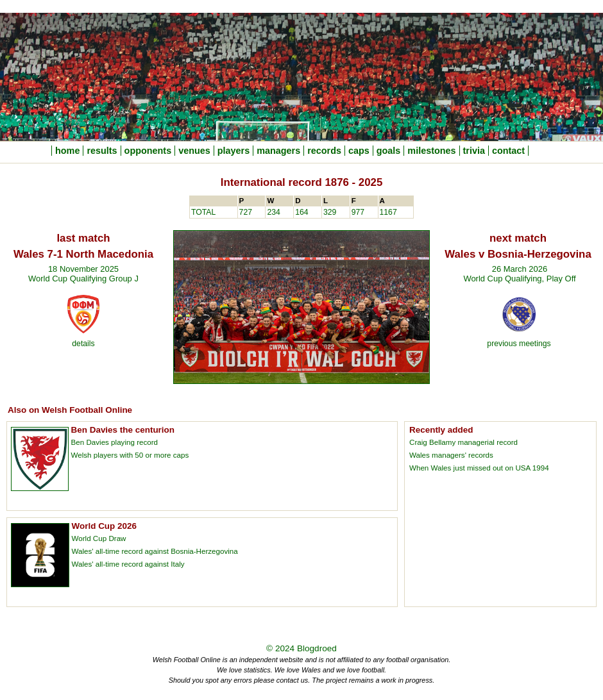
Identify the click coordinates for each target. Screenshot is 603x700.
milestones (431, 151)
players (234, 151)
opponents (148, 151)
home (67, 151)
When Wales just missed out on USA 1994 (479, 468)
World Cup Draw (99, 538)
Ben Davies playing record (115, 442)
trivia (474, 151)
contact (508, 151)
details (83, 344)
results (102, 151)
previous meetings (519, 344)
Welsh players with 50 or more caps (130, 455)
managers (278, 151)
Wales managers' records (451, 455)
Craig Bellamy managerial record (463, 442)
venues (194, 151)
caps (359, 151)
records (324, 151)
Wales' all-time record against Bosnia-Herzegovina (155, 551)
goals (389, 151)
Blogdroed (317, 648)
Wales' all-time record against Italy (128, 564)
